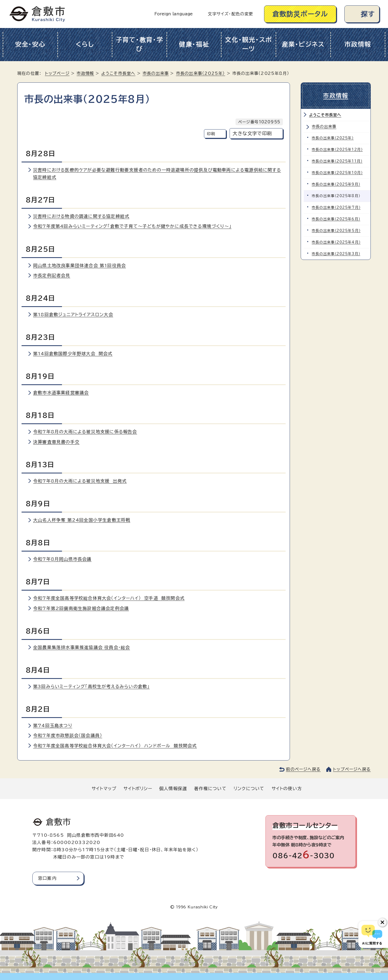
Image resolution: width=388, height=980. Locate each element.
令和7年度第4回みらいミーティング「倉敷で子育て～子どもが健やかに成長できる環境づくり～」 (132, 226)
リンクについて (249, 789)
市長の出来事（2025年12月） (337, 150)
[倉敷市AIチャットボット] (372, 934)
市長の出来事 (156, 73)
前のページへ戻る (303, 769)
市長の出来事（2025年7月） (336, 207)
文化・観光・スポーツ (249, 44)
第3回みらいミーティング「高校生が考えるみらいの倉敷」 (91, 686)
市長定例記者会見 (52, 275)
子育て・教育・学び (140, 44)
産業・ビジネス (303, 44)
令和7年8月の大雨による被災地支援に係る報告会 (85, 432)
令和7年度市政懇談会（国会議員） (68, 735)
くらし (85, 44)
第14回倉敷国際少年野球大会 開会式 (73, 354)
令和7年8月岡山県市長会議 (62, 559)
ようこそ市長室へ (118, 73)
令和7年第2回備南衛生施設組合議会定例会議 (81, 608)
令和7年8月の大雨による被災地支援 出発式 (80, 481)
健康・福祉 (194, 44)
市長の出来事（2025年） (201, 73)
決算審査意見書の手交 (56, 442)
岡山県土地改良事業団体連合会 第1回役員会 (79, 266)
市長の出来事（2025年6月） (336, 219)
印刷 (211, 134)
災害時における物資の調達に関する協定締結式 (81, 216)
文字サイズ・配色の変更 (230, 14)
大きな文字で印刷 (252, 133)
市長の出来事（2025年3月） (336, 254)
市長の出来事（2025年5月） (336, 231)
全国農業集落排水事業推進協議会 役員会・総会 (82, 647)
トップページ (57, 73)
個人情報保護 (173, 789)
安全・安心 (30, 44)
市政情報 (358, 44)
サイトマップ (104, 789)
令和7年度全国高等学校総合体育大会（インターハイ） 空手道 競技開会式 (109, 598)
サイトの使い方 (287, 789)
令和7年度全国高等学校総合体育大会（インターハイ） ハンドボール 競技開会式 (115, 746)
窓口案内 (47, 878)
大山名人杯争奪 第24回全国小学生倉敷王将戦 (82, 520)
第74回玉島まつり (53, 726)
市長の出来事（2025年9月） (336, 184)
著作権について (210, 789)
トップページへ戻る (352, 769)
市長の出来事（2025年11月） (337, 161)
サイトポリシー (138, 789)
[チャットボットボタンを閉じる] (382, 922)
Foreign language (174, 14)
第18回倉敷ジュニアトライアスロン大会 (73, 315)
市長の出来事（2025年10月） (337, 173)
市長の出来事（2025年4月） (336, 242)
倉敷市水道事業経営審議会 (61, 393)
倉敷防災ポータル (300, 14)
